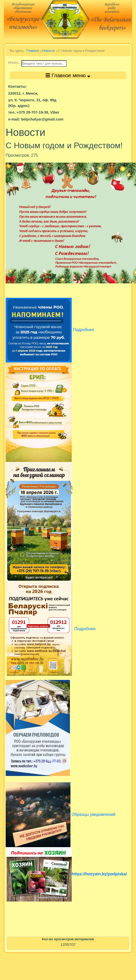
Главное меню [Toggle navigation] (68, 75)
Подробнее (84, 629)
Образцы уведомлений (93, 814)
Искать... (15, 62)
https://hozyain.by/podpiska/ (99, 874)
